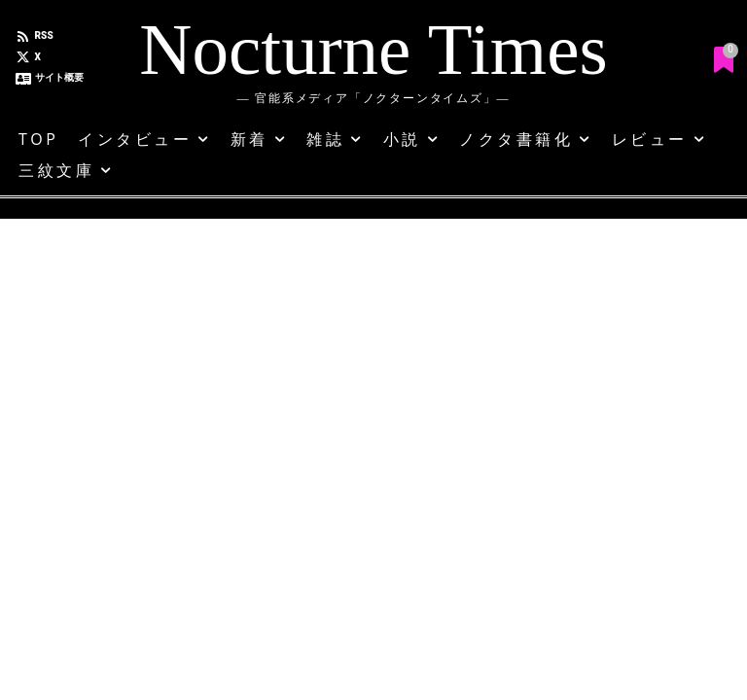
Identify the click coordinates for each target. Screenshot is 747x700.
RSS (44, 35)
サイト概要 (59, 77)
